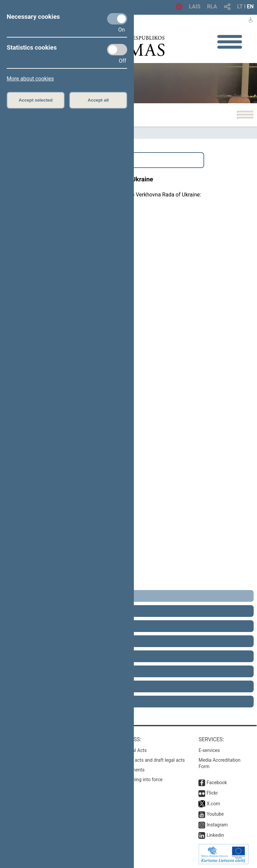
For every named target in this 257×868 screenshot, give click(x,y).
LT (240, 7)
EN (250, 7)
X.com (213, 804)
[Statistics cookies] (117, 50)
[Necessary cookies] (117, 19)
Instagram (217, 825)
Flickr (212, 793)
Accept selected (36, 100)
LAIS (195, 7)
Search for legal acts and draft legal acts (143, 760)
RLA (212, 7)
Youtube (215, 814)
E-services (209, 750)
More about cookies (30, 79)
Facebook (217, 783)
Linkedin (215, 835)
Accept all (98, 100)
